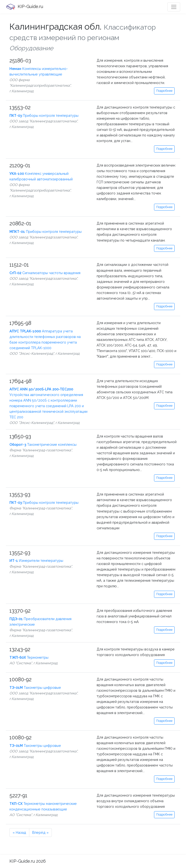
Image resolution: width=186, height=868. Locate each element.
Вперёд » (40, 832)
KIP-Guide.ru (24, 7)
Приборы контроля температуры (44, 115)
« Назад (19, 832)
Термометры (29, 657)
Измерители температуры (36, 560)
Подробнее (164, 91)
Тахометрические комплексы (43, 444)
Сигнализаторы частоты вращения (45, 273)
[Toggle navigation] (174, 7)
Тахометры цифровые (35, 687)
